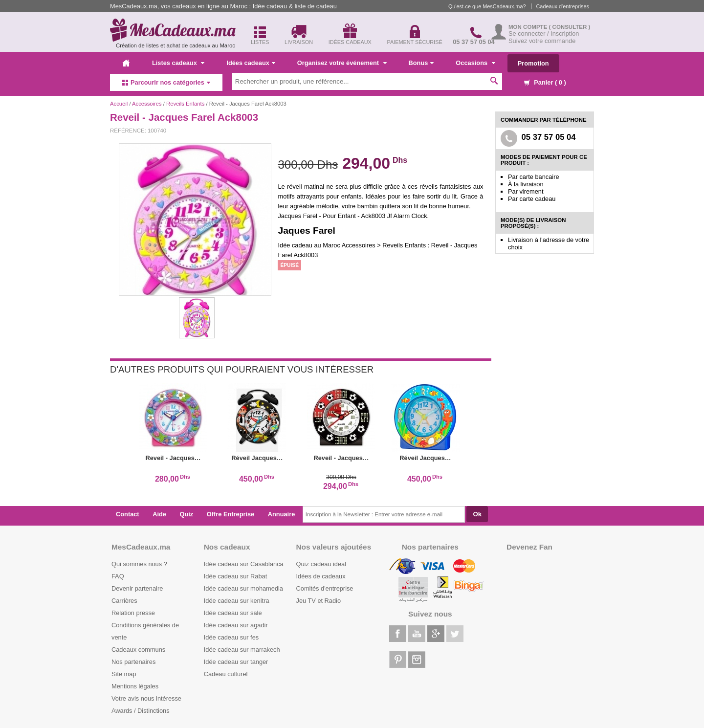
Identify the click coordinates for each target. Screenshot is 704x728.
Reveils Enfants (185, 104)
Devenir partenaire (137, 588)
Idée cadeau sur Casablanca (244, 564)
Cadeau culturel (226, 674)
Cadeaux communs (138, 650)
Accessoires (147, 104)
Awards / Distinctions (141, 711)
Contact (128, 514)
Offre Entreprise (231, 514)
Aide (159, 514)
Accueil (119, 104)
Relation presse (133, 613)
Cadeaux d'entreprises (563, 6)
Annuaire (281, 514)
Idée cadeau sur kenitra (237, 601)
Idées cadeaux (251, 63)
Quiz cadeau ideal (321, 564)
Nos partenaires (133, 662)
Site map (124, 674)
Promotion (533, 63)
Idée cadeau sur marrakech (242, 650)
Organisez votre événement (342, 63)
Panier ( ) (545, 82)
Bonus (421, 63)
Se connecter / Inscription (544, 33)
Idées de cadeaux (321, 576)
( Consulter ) (570, 27)
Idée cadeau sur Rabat (235, 576)
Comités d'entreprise (325, 588)
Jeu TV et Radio (319, 601)
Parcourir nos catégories (166, 82)
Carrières (124, 601)
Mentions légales (135, 686)
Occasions (475, 63)
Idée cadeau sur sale (233, 613)
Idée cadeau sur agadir (236, 625)
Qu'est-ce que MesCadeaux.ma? (487, 6)
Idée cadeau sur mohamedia (243, 588)
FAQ (118, 576)
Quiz (187, 514)
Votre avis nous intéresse (146, 698)
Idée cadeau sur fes (231, 637)
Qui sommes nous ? (139, 564)
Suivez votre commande (542, 41)
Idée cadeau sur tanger (236, 662)
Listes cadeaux (178, 63)
